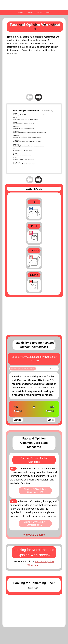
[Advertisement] (34, 76)
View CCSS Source (34, 535)
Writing (48, 13)
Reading (21, 13)
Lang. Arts (39, 13)
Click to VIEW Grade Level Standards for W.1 (35, 491)
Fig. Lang (30, 13)
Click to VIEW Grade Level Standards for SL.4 (35, 523)
